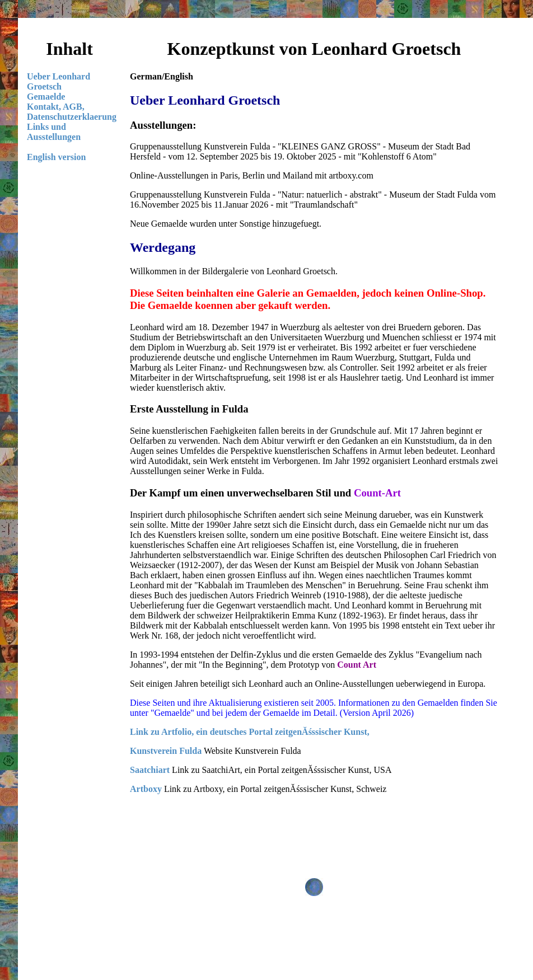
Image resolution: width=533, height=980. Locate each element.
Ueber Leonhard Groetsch (59, 81)
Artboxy (146, 789)
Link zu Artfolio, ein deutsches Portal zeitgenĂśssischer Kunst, (250, 732)
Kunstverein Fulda (166, 751)
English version (56, 157)
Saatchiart (150, 770)
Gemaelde (46, 97)
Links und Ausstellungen (54, 132)
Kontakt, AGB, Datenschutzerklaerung (72, 112)
